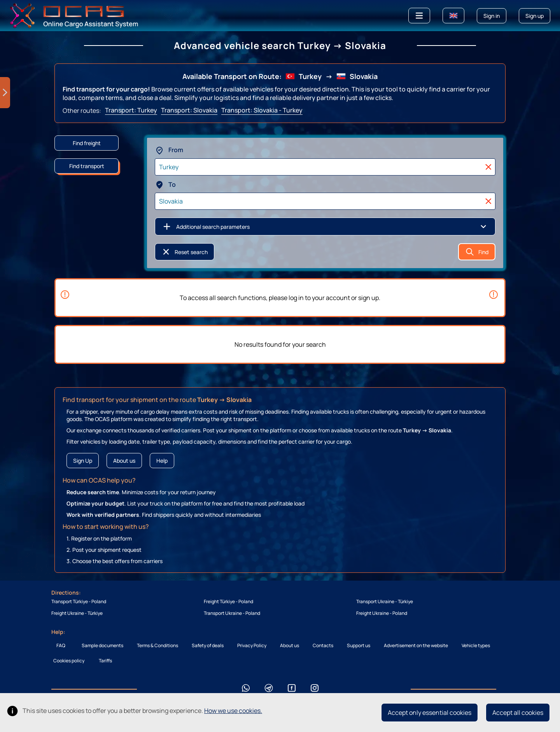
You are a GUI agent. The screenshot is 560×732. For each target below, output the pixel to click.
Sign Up (83, 461)
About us (124, 461)
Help (162, 461)
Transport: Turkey (131, 110)
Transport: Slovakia (189, 110)
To (165, 184)
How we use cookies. (233, 711)
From (169, 150)
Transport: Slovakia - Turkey (262, 110)
